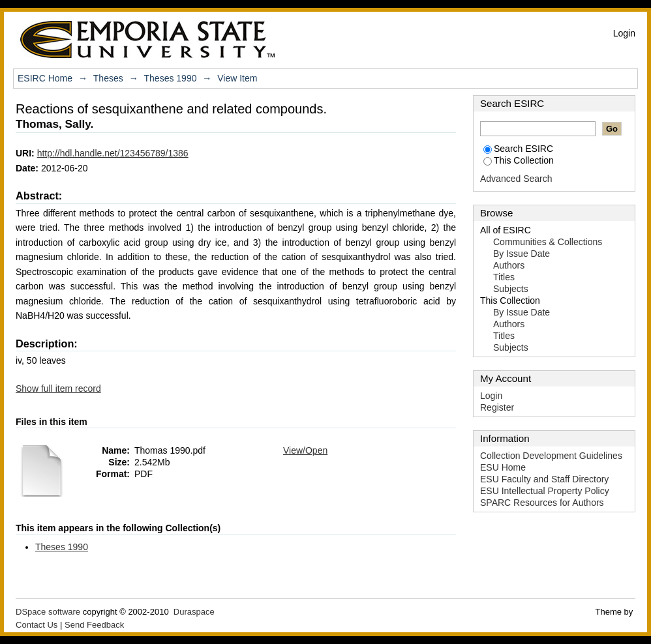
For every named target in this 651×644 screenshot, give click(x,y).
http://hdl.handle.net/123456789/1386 (113, 153)
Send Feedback (94, 625)
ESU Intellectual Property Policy (545, 491)
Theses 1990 (171, 78)
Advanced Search (516, 179)
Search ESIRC (518, 149)
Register (497, 407)
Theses (108, 78)
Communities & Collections (548, 242)
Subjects (511, 289)
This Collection (519, 160)
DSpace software (48, 612)
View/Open (305, 450)
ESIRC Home (45, 78)
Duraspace (194, 612)
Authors (509, 265)
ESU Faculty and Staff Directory (544, 479)
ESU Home (503, 467)
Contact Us (37, 625)
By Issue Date (522, 254)
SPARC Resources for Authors (542, 503)
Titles (504, 277)
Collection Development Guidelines (551, 456)
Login (624, 33)
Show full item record (58, 388)
